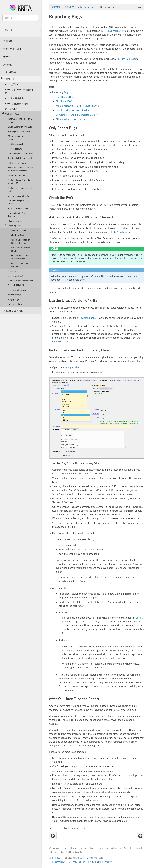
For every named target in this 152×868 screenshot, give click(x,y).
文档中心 (56, 7)
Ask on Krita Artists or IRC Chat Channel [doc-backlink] (81, 217)
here (58, 228)
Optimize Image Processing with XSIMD (19, 182)
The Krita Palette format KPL (20, 158)
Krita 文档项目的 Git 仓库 (81, 862)
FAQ (105, 205)
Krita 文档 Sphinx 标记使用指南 (19, 91)
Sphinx (58, 858)
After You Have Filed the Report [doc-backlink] (74, 699)
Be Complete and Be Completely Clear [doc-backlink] (79, 350)
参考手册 (8, 57)
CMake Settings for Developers (16, 138)
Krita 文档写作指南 (14, 98)
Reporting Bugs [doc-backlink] (65, 16)
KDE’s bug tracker (111, 31)
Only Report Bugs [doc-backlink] (63, 128)
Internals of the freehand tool (20, 281)
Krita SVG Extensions (17, 163)
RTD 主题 (88, 858)
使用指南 (8, 41)
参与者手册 (8, 79)
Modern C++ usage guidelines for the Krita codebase (20, 169)
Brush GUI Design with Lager (20, 127)
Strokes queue (14, 271)
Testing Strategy (15, 295)
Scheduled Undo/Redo (18, 285)
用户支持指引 (12, 109)
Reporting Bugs (13, 226)
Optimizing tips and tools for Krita (20, 190)
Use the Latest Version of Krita (20, 249)
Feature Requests (126, 59)
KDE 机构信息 (104, 862)
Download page (87, 318)
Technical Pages (11, 114)
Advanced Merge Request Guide (19, 202)
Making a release (15, 221)
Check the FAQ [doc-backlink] (61, 198)
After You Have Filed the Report (20, 265)
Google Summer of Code (18, 196)
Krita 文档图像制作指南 (17, 104)
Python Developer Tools (18, 208)
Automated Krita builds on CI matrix (20, 120)
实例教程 (8, 64)
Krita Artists (117, 232)
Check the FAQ (17, 235)
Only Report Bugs (19, 230)
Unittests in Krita (15, 304)
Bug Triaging (82, 828)
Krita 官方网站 (57, 862)
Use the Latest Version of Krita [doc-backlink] (73, 300)
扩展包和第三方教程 (13, 311)
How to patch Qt (15, 149)
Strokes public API (16, 276)
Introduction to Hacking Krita (20, 153)
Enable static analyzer (17, 144)
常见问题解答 (10, 72)
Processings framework (18, 290)
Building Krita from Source (19, 131)
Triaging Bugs (13, 299)
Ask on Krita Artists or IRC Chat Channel (20, 241)
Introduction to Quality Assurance (18, 215)
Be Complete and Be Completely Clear (20, 257)
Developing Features (17, 175)
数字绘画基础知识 (12, 49)
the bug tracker (71, 367)
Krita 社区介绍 (12, 84)
